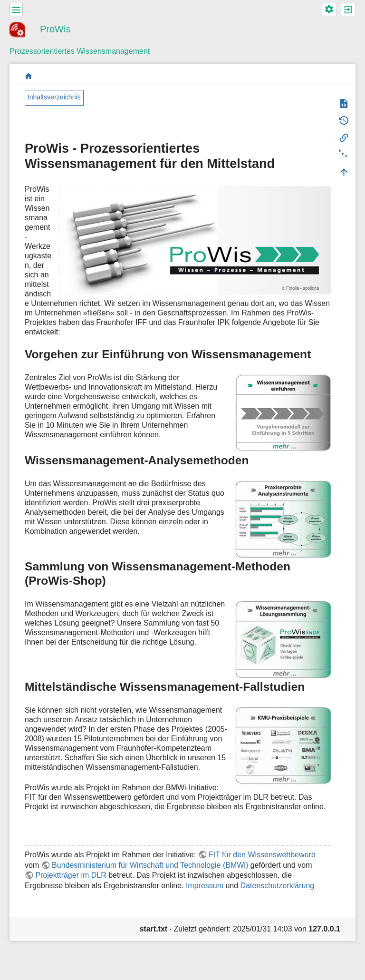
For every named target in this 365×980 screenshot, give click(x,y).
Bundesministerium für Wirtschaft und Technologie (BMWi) (150, 865)
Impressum (205, 886)
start (29, 76)
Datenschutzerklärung (278, 886)
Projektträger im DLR (71, 875)
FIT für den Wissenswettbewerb (262, 855)
